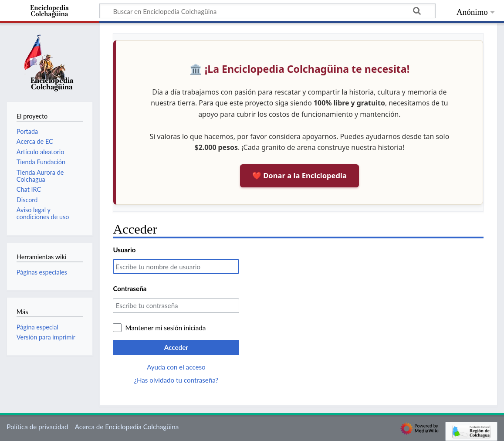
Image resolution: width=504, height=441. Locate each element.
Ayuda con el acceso (176, 367)
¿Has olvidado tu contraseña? (176, 380)
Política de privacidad (37, 427)
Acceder (176, 347)
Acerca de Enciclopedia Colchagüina (127, 427)
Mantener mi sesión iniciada (165, 328)
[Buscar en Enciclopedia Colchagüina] (267, 11)
